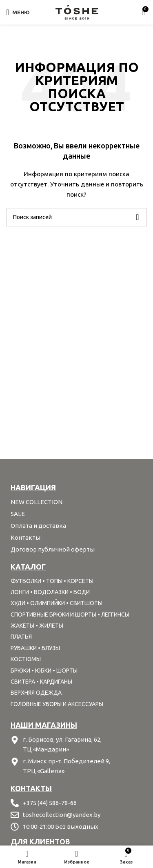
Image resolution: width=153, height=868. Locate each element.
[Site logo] (77, 12)
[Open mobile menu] (18, 12)
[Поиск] (76, 217)
